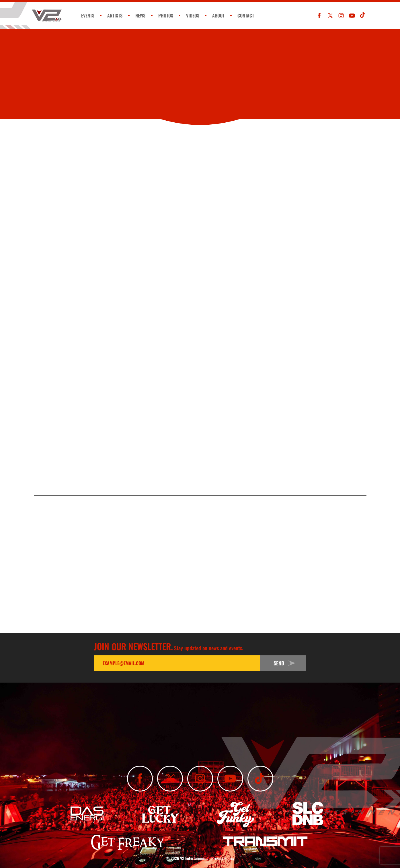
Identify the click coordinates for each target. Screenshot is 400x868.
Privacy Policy (223, 858)
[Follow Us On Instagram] (341, 16)
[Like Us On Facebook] (319, 16)
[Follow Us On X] (330, 16)
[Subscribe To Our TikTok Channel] (363, 16)
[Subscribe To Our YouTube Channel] (352, 16)
